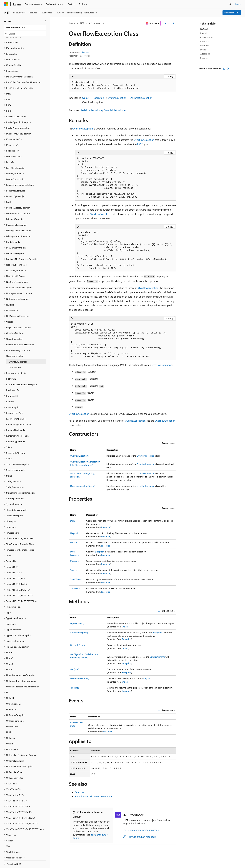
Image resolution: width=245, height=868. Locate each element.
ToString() (75, 688)
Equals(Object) (77, 623)
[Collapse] (45, 21)
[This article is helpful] (224, 69)
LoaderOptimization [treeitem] (16, 168)
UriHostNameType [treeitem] (15, 710)
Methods (205, 46)
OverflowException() (80, 456)
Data (72, 521)
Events (203, 50)
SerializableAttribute (92, 110)
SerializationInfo (157, 657)
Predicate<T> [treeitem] (13, 379)
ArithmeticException (141, 98)
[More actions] (174, 23)
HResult (74, 542)
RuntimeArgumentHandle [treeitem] (18, 414)
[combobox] (25, 27)
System (85, 52)
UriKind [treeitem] (10, 721)
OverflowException (83, 128)
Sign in (238, 4)
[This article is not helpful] (228, 69)
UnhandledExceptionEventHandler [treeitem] (22, 676)
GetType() (75, 669)
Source (74, 570)
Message (74, 561)
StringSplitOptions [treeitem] (15, 488)
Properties (205, 41)
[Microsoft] (6, 4)
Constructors (207, 37)
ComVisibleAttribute (115, 110)
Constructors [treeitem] (15, 357)
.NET (82, 23)
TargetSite (75, 588)
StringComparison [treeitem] (15, 476)
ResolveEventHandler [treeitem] (16, 408)
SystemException (117, 98)
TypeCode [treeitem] (11, 613)
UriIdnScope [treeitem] (12, 716)
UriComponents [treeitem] (14, 693)
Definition (205, 29)
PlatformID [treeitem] (11, 368)
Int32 (140, 144)
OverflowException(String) (83, 486)
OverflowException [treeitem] (18, 351)
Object (86, 98)
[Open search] (230, 4)
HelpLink (74, 533)
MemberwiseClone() (80, 678)
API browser (95, 23)
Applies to (205, 54)
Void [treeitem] (8, 835)
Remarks (204, 33)
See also (204, 58)
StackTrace (75, 579)
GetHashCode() (77, 645)
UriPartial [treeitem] (11, 733)
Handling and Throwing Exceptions (94, 796)
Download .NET (232, 13)
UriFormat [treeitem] (11, 699)
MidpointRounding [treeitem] (15, 208)
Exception (99, 98)
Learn (72, 23)
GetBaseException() (79, 633)
